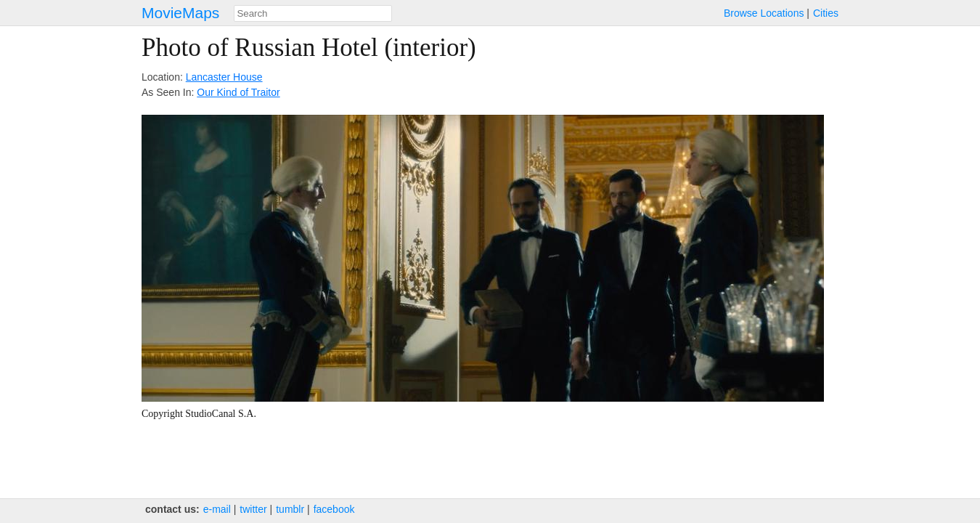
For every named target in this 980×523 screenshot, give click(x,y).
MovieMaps (180, 13)
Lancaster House (224, 77)
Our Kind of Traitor (238, 92)
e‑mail (217, 509)
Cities (826, 13)
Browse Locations (764, 13)
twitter (253, 509)
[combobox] (313, 13)
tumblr (290, 509)
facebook (334, 509)
